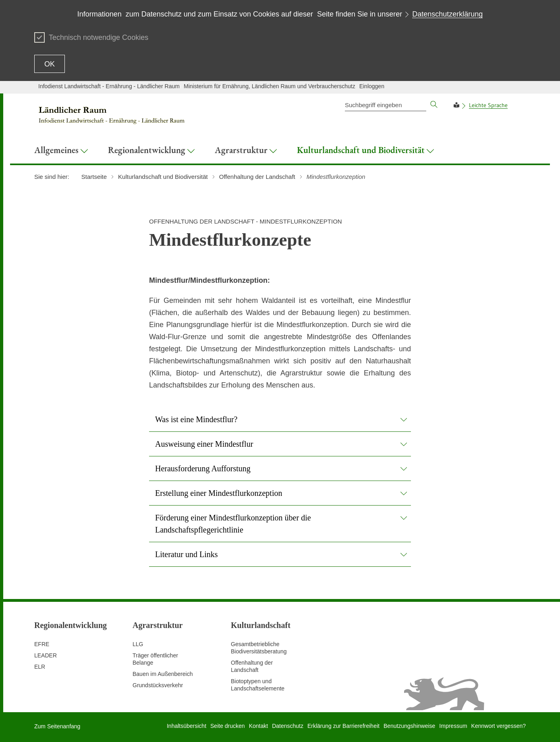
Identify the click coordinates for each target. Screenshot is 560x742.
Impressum (453, 726)
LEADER (46, 655)
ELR (40, 667)
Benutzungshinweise (409, 726)
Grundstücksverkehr (158, 685)
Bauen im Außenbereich (163, 674)
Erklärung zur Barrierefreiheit (343, 726)
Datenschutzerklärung (447, 14)
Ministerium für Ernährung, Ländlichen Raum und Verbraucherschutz (270, 86)
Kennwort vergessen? (499, 726)
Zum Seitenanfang (57, 726)
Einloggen (372, 86)
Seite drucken (228, 726)
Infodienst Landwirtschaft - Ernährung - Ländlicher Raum (109, 86)
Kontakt (258, 726)
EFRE (42, 644)
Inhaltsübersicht (187, 726)
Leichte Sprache (488, 105)
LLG (138, 644)
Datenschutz (288, 726)
